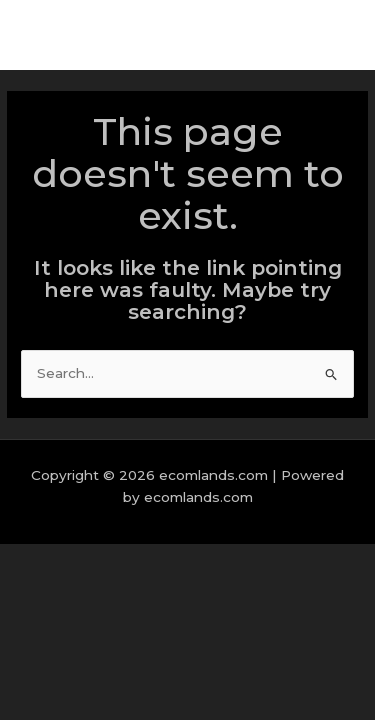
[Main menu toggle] (334, 35)
